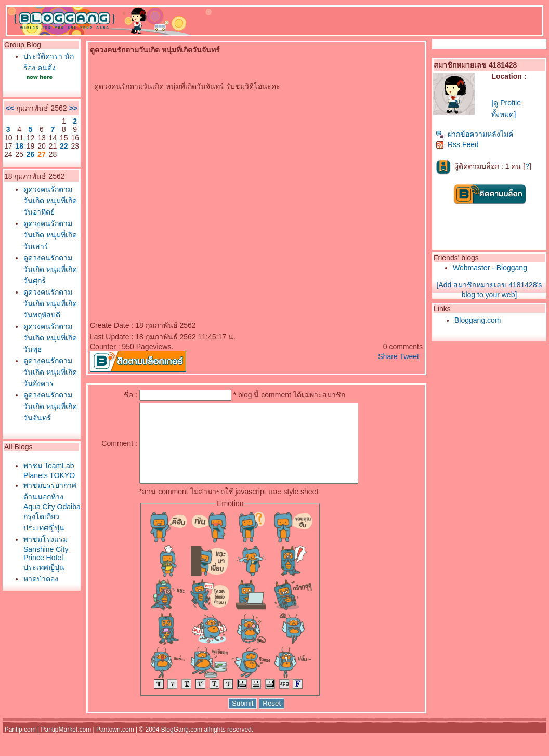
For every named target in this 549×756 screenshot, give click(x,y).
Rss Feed (457, 144)
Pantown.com (115, 745)
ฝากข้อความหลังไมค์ (474, 134)
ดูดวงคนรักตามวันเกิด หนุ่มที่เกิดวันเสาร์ (50, 235)
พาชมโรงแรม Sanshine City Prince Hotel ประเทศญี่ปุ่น (46, 553)
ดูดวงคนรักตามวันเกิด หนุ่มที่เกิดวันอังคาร (50, 372)
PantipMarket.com (66, 745)
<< (10, 108)
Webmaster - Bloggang (490, 268)
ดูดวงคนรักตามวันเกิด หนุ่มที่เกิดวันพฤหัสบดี (50, 303)
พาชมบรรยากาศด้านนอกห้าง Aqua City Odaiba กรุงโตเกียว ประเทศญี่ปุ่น (52, 507)
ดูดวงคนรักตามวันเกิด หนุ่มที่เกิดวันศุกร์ (50, 269)
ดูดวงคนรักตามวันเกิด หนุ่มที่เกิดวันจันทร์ (50, 406)
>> (73, 108)
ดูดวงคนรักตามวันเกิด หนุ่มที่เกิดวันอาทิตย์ (50, 201)
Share (388, 356)
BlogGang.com (182, 745)
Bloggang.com (478, 320)
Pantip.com (20, 745)
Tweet (409, 356)
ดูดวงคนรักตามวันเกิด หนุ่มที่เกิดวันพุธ (50, 338)
